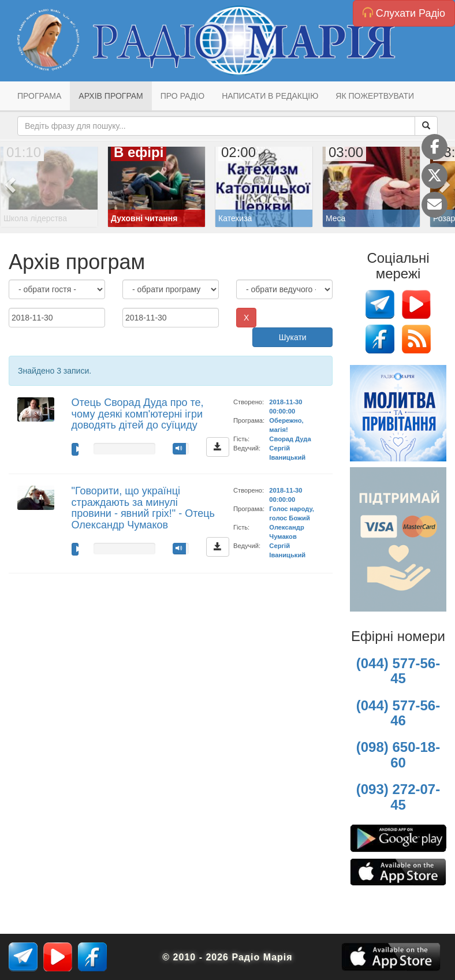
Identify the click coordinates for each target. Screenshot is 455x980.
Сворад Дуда (290, 439)
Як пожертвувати (375, 96)
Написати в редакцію (270, 96)
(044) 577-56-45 (398, 671)
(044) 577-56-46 (398, 713)
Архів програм (111, 96)
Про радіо (182, 96)
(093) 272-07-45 (398, 797)
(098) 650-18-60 (398, 754)
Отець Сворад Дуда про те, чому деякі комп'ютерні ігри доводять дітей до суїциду (138, 414)
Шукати (293, 337)
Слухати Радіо (404, 13)
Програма (39, 96)
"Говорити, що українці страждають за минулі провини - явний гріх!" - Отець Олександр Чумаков (143, 508)
